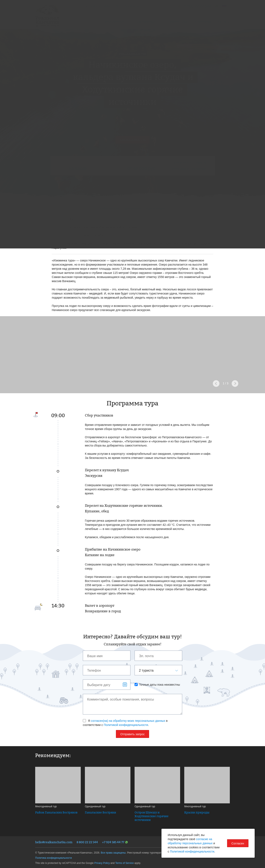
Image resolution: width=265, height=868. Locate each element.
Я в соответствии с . (125, 723)
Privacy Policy (102, 863)
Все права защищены (113, 853)
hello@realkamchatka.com (54, 842)
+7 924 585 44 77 (115, 842)
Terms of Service (125, 863)
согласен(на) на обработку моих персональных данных (128, 721)
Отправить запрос (132, 734)
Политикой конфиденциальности (126, 725)
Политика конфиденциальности (54, 858)
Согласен (238, 843)
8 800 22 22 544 (87, 842)
